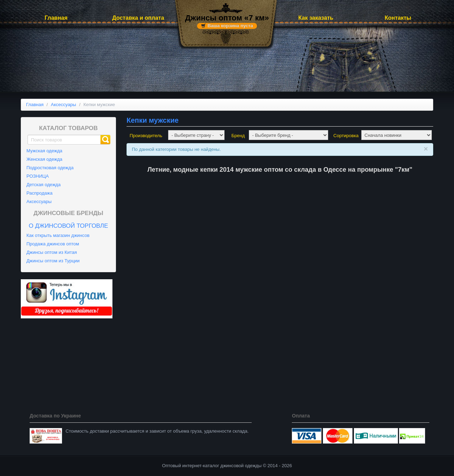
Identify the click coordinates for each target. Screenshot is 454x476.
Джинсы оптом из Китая (52, 252)
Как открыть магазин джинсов (58, 235)
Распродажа (39, 193)
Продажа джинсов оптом (53, 244)
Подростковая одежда (50, 168)
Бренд (238, 136)
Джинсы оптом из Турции (53, 261)
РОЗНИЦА (38, 176)
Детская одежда (44, 185)
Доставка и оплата (138, 18)
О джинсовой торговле (68, 226)
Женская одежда (44, 159)
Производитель (146, 136)
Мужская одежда (44, 151)
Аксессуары (39, 202)
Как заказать (316, 18)
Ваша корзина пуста (230, 26)
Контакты (398, 18)
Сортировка (346, 136)
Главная (56, 18)
